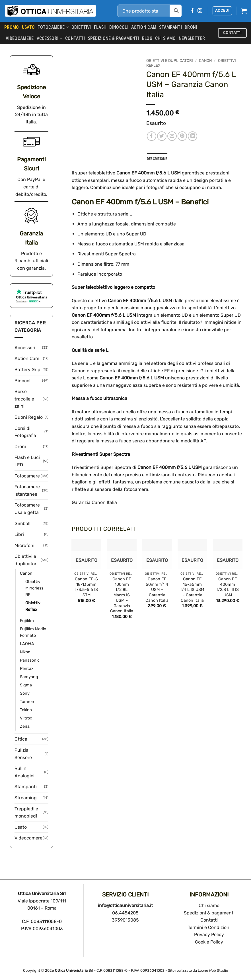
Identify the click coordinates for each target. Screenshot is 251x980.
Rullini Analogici (24, 772)
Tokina (26, 710)
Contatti (209, 920)
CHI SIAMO (165, 38)
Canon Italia (104, 502)
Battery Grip (27, 370)
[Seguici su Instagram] (200, 11)
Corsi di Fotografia (25, 432)
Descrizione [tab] (157, 159)
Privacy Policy (209, 935)
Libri (19, 534)
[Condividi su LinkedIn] (193, 136)
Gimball (22, 523)
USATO (28, 27)
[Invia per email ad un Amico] (172, 136)
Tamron (27, 702)
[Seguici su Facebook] (192, 11)
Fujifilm (27, 621)
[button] (222, 11)
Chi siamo (209, 905)
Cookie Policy (209, 942)
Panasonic (30, 660)
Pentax (27, 669)
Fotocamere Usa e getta (27, 509)
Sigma (26, 685)
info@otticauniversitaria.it (125, 905)
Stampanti (170, 27)
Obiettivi (81, 27)
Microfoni (24, 545)
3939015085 (125, 920)
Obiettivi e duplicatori (26, 560)
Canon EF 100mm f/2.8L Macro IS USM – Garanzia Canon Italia (122, 595)
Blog (147, 38)
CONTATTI (75, 38)
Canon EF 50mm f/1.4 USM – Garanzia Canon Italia (157, 590)
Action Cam (144, 27)
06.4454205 (125, 913)
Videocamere (20, 38)
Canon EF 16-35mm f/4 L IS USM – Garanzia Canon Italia (192, 590)
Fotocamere (53, 27)
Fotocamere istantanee (27, 490)
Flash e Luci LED (27, 461)
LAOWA (27, 644)
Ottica (21, 739)
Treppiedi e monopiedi (26, 813)
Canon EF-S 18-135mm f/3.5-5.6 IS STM (86, 587)
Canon (26, 573)
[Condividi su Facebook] (152, 136)
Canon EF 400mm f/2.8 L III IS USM (228, 587)
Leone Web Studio (213, 970)
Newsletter (192, 38)
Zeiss (25, 726)
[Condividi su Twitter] (162, 136)
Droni (191, 27)
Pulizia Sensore (23, 754)
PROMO (12, 27)
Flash (100, 27)
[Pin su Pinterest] (182, 136)
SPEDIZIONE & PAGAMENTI (114, 38)
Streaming (26, 798)
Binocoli (119, 27)
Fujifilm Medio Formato (33, 632)
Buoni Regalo (29, 417)
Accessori (50, 38)
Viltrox (26, 718)
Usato (21, 827)
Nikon (25, 652)
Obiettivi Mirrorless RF (34, 588)
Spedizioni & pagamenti (209, 913)
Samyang (29, 677)
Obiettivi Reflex (33, 606)
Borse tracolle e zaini (24, 399)
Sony (25, 693)
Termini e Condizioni (209, 927)
